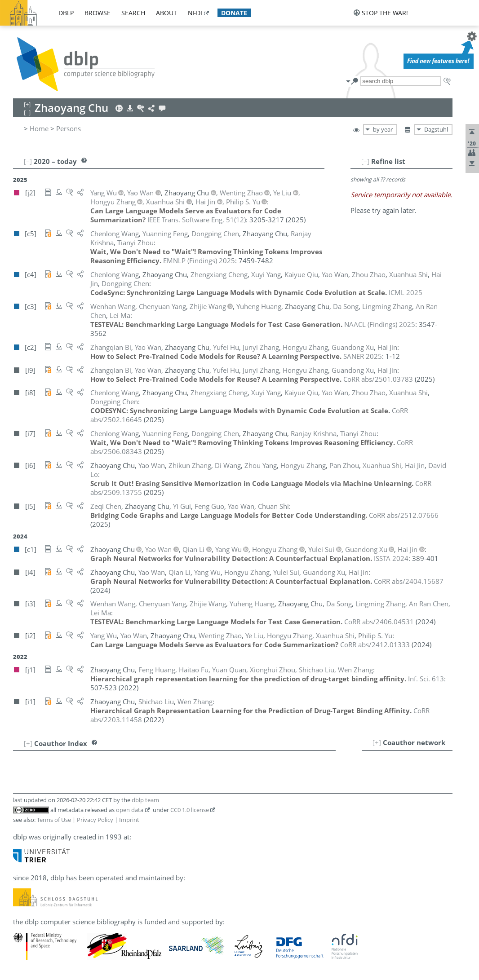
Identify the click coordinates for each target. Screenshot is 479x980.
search (133, 13)
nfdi (195, 13)
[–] (365, 161)
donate (234, 13)
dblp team (145, 800)
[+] (377, 742)
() (197, 220)
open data (130, 810)
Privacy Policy (95, 820)
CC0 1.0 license (190, 810)
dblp (66, 13)
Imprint (129, 820)
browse (98, 13)
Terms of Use (54, 820)
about (166, 13)
